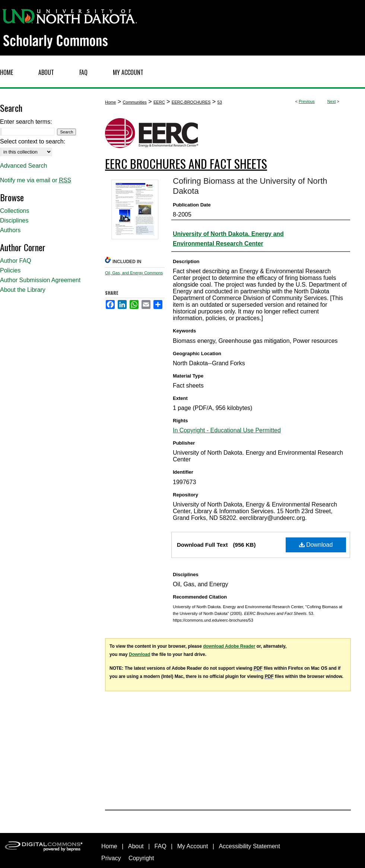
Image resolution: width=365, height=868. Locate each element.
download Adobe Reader (229, 646)
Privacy (111, 858)
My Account (193, 846)
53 (220, 102)
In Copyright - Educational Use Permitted (227, 430)
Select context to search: (33, 141)
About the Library (23, 290)
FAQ (161, 846)
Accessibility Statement (249, 846)
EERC (159, 102)
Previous (307, 101)
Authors (10, 230)
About (136, 846)
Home (110, 102)
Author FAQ (16, 261)
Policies (10, 270)
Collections (15, 211)
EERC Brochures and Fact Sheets (186, 163)
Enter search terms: (26, 122)
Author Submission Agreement (40, 280)
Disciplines (14, 220)
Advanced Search (23, 166)
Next (332, 101)
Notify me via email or (36, 180)
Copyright (141, 858)
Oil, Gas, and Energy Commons (134, 273)
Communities (135, 102)
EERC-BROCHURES (191, 102)
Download (316, 545)
